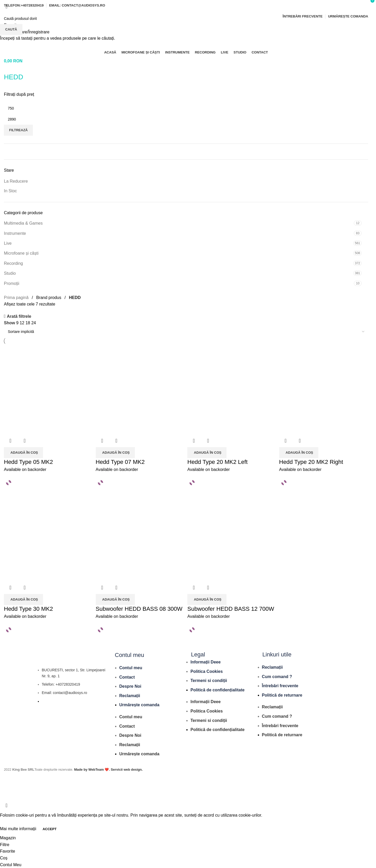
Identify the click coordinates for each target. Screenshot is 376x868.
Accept (49, 829)
